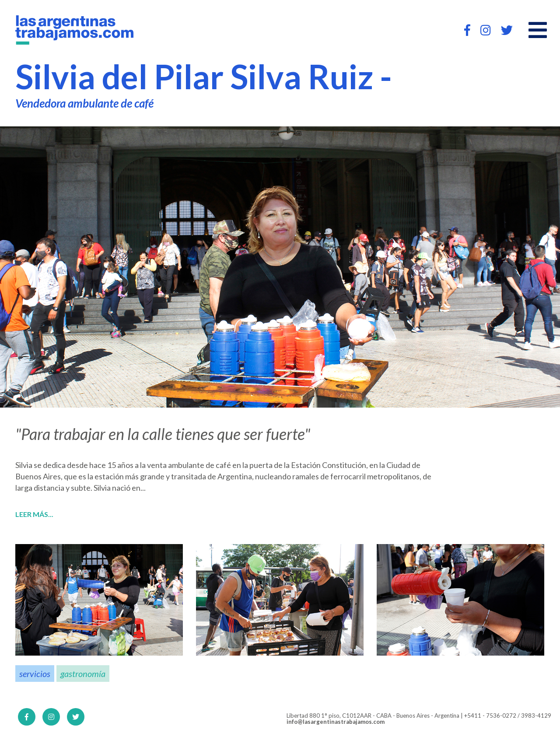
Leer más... (34, 514)
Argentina (235, 476)
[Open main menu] (538, 30)
